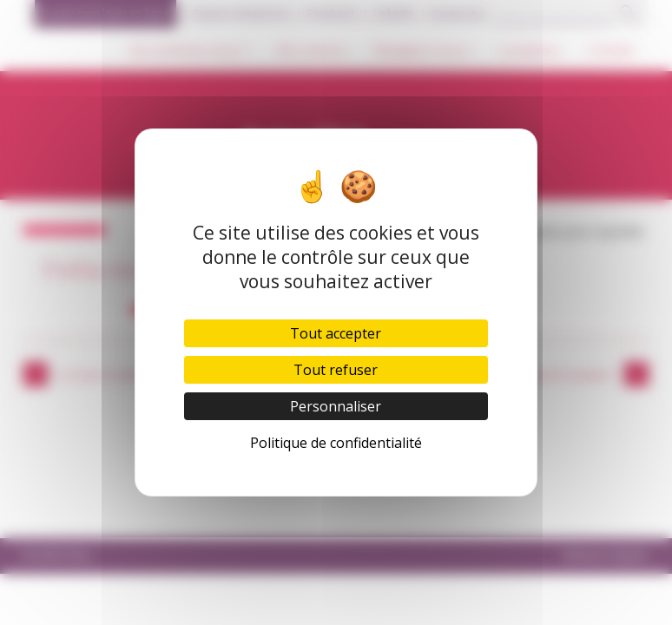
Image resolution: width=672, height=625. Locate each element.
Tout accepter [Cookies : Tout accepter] (336, 333)
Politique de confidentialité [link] (336, 443)
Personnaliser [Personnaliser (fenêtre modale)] (336, 406)
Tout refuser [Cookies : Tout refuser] (336, 370)
